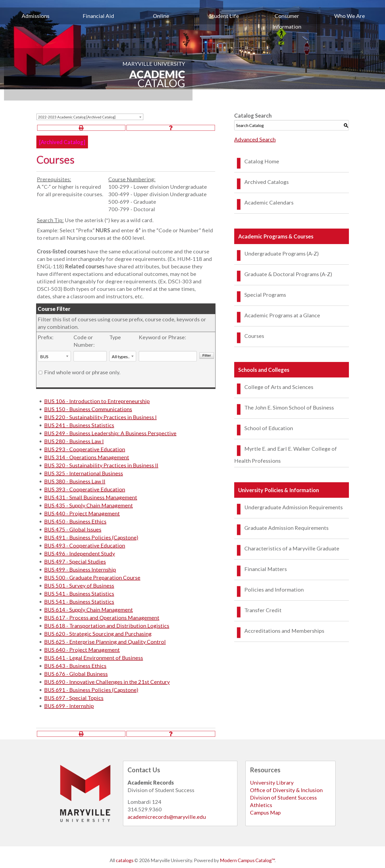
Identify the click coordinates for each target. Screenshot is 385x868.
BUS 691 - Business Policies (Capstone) (91, 690)
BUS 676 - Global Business (76, 674)
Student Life (224, 16)
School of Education (269, 428)
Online (161, 16)
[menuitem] (35, 21)
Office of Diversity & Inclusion (286, 790)
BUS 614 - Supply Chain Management (88, 609)
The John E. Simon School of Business (289, 407)
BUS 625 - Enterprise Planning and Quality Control (105, 642)
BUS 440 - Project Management (82, 513)
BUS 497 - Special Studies (75, 561)
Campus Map (265, 812)
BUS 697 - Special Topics (74, 698)
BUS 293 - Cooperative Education (85, 449)
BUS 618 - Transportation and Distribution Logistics (107, 626)
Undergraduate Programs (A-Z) (282, 253)
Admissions (36, 16)
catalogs (125, 860)
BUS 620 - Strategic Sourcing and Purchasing (98, 634)
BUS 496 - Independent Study (80, 553)
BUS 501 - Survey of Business (79, 585)
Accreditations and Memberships (284, 631)
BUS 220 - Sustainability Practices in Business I (100, 417)
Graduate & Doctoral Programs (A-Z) (288, 274)
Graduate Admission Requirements (286, 528)
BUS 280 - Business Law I (74, 441)
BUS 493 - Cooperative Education (85, 545)
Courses (254, 336)
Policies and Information (274, 589)
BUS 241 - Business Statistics (79, 425)
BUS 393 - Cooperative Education (85, 489)
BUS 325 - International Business (84, 473)
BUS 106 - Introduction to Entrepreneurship (97, 401)
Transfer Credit (263, 610)
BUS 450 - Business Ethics (75, 521)
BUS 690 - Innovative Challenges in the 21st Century (107, 682)
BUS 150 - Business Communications (88, 409)
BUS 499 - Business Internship (80, 569)
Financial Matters (266, 569)
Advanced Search (255, 139)
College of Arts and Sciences (279, 387)
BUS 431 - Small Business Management (91, 497)
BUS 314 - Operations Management (87, 457)
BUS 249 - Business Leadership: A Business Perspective (110, 433)
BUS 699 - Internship (69, 706)
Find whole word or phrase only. (82, 372)
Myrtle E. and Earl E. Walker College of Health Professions (286, 455)
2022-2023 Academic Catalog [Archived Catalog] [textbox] (77, 117)
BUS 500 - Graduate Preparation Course (92, 577)
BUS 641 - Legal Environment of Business (94, 658)
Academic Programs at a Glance (282, 315)
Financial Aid (98, 16)
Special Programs (265, 295)
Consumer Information (287, 21)
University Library (272, 782)
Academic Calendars (269, 202)
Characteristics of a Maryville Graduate (292, 548)
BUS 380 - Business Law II (75, 481)
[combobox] (90, 117)
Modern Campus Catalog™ (247, 860)
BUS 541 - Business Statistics (79, 593)
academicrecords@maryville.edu (167, 817)
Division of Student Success (283, 797)
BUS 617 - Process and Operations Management (102, 618)
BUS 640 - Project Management (82, 650)
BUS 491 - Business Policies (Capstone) (91, 537)
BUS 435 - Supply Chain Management (88, 505)
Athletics (261, 805)
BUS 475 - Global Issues (73, 529)
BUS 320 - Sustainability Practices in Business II (101, 465)
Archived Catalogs (267, 182)
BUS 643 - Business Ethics (75, 666)
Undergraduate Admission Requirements (294, 507)
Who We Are (350, 16)
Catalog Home (262, 161)
